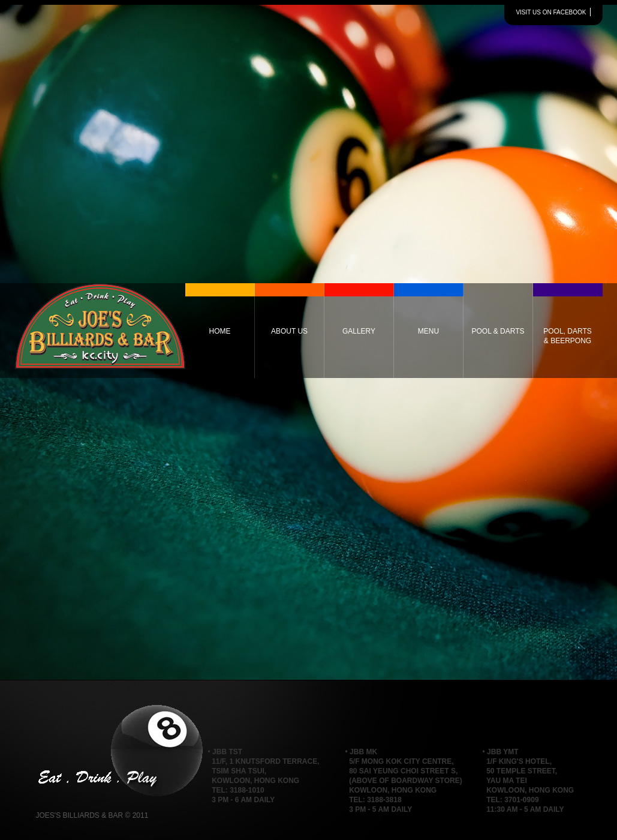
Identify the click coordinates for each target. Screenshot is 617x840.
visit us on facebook (551, 12)
